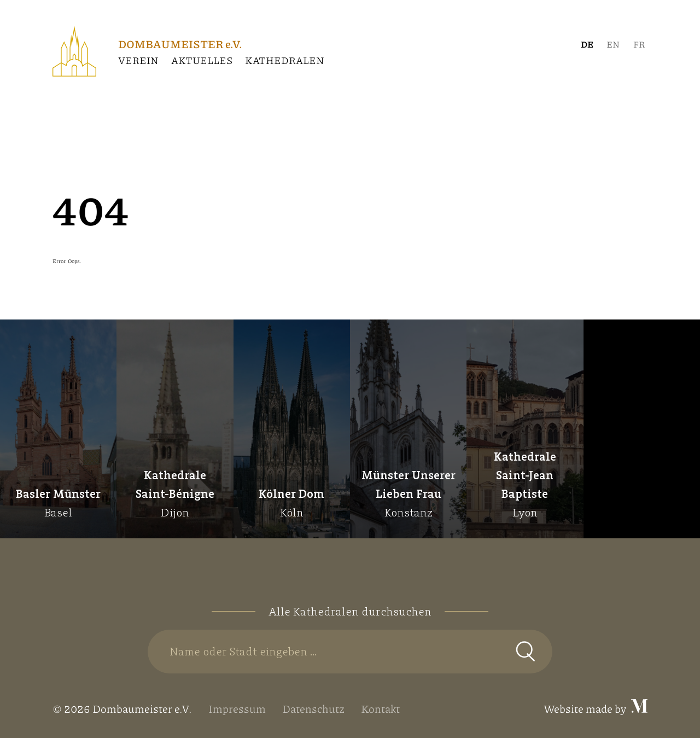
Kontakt (380, 708)
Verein (138, 60)
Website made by (596, 708)
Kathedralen (285, 60)
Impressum (237, 708)
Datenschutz (313, 708)
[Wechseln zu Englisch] (613, 44)
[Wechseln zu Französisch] (639, 44)
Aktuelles (202, 60)
